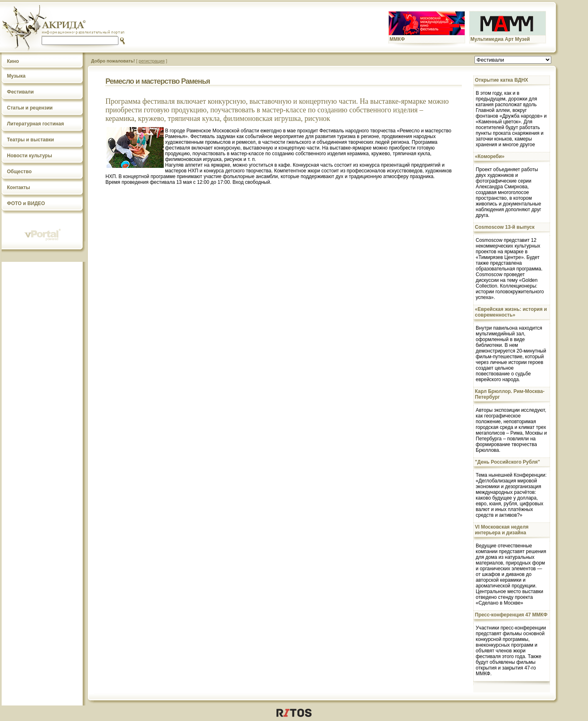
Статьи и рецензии (30, 108)
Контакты (19, 188)
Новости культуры (29, 156)
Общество (19, 172)
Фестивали (20, 92)
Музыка (16, 76)
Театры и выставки (30, 140)
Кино (13, 61)
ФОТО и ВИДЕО (26, 203)
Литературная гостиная (36, 124)
